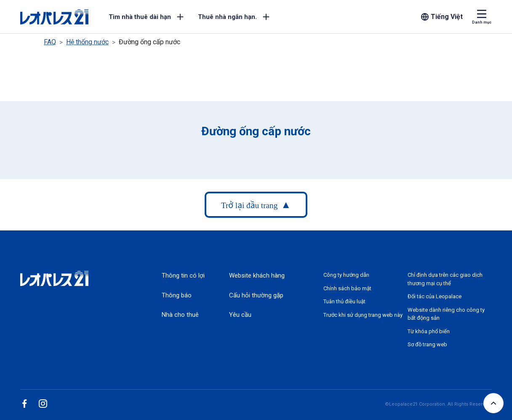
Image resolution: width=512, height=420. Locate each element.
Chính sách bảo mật (347, 288)
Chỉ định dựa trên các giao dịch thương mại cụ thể (445, 279)
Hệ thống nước (87, 42)
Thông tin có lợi (183, 276)
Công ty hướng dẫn (346, 275)
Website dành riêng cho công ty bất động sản (446, 314)
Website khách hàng (257, 276)
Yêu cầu (240, 315)
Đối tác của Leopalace (435, 296)
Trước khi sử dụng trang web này (363, 315)
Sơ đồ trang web (427, 344)
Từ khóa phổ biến (429, 331)
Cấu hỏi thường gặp (256, 295)
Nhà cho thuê (180, 315)
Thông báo (177, 295)
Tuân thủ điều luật (344, 301)
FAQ (50, 42)
